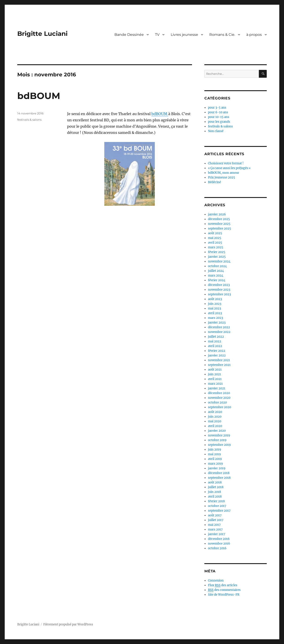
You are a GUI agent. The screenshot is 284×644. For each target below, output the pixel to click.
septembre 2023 (219, 294)
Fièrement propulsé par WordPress (68, 624)
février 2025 (217, 252)
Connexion (216, 581)
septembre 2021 (219, 365)
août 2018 (215, 482)
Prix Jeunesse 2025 (222, 177)
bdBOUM (39, 96)
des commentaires (224, 590)
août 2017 (215, 515)
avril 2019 (215, 459)
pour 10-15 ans (219, 117)
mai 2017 (214, 525)
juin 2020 (215, 417)
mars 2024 (216, 276)
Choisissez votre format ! (226, 163)
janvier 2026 (217, 214)
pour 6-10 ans (218, 112)
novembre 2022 (219, 332)
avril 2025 (215, 243)
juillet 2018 (216, 487)
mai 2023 (214, 308)
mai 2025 (215, 238)
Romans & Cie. (222, 35)
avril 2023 (215, 313)
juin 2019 (215, 450)
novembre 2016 (219, 544)
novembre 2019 (219, 435)
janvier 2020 (217, 431)
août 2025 (215, 233)
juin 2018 (214, 492)
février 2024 (217, 280)
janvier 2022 (217, 355)
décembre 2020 (219, 393)
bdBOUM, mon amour (224, 173)
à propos (254, 35)
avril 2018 (215, 497)
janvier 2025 (217, 257)
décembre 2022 (219, 327)
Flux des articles (223, 585)
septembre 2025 (220, 229)
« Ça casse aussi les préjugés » (229, 168)
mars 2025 (216, 247)
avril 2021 (215, 379)
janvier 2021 (217, 388)
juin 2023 (215, 304)
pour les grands (219, 122)
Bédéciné (214, 182)
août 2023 (215, 299)
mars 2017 (215, 529)
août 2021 (215, 370)
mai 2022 (215, 341)
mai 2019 (214, 454)
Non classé (216, 131)
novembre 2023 (219, 290)
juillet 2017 (216, 520)
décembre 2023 (219, 285)
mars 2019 (215, 464)
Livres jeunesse (184, 35)
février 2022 (217, 351)
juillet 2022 (216, 337)
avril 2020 (215, 426)
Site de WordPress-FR (224, 595)
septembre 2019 (219, 445)
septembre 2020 (220, 407)
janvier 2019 (217, 468)
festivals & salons (29, 120)
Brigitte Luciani (42, 34)
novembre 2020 (219, 398)
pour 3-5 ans (217, 108)
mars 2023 (215, 318)
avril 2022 (215, 346)
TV (157, 35)
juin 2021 (214, 374)
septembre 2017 (219, 511)
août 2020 (215, 412)
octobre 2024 (217, 266)
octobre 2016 (217, 548)
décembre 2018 (219, 473)
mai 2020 (215, 421)
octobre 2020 (217, 402)
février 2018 (216, 501)
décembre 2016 (219, 539)
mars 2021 (215, 384)
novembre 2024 (219, 261)
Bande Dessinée (129, 35)
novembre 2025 (219, 224)
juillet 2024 (216, 271)
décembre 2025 (219, 219)
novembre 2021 (219, 360)
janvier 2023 (217, 323)
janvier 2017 (217, 534)
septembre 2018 (219, 478)
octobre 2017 (217, 506)
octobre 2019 (217, 440)
